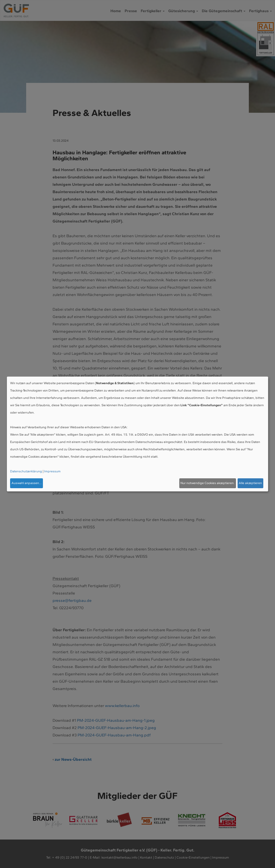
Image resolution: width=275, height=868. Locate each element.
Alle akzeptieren (250, 483)
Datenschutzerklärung (26, 471)
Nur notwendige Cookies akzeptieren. (208, 483)
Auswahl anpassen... (27, 483)
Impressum (52, 471)
